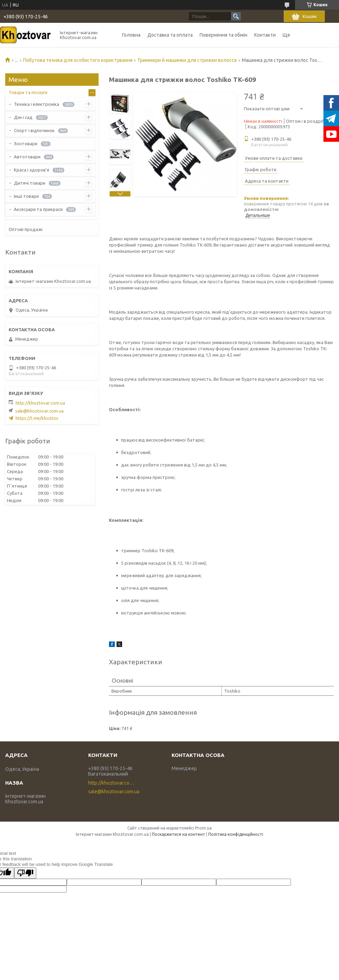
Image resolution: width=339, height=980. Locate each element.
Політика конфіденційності (236, 834)
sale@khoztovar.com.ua (39, 411)
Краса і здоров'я (31, 170)
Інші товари (26, 196)
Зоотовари (26, 144)
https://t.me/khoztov (37, 418)
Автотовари (27, 157)
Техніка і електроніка (36, 104)
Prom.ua (203, 828)
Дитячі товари (30, 183)
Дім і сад (23, 117)
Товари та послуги (28, 92)
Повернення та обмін (223, 35)
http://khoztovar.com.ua (40, 403)
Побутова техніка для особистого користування (78, 60)
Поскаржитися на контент (178, 834)
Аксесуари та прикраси (38, 209)
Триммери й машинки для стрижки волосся (187, 60)
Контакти (265, 35)
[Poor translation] (25, 873)
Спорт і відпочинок (34, 130)
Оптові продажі (26, 229)
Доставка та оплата (170, 35)
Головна (131, 35)
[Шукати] (236, 16)
